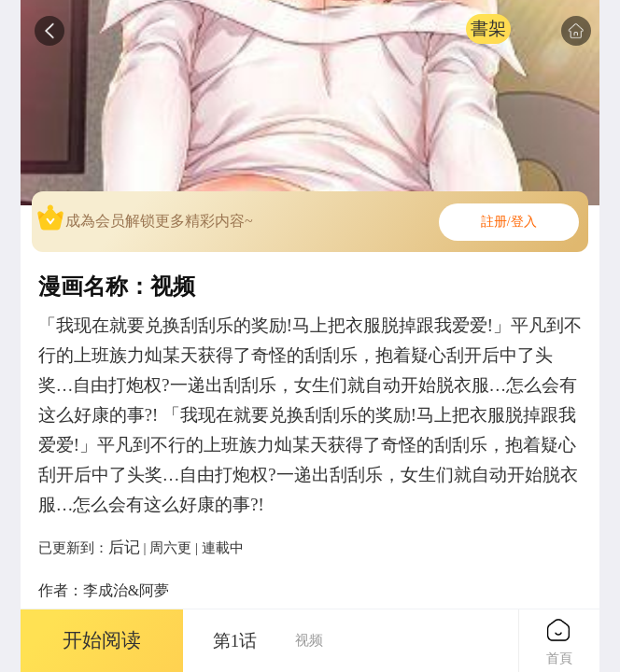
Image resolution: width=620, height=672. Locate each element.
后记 (124, 547)
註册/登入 (509, 222)
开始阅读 (102, 640)
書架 (488, 28)
